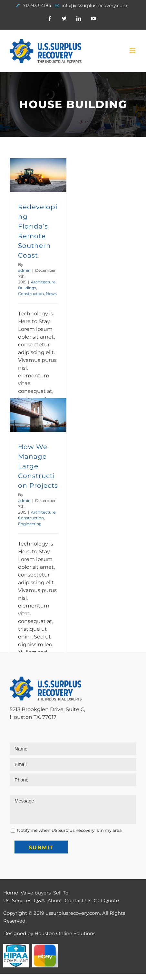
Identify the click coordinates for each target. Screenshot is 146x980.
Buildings (27, 288)
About (55, 900)
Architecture (43, 282)
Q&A (39, 900)
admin (24, 270)
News (51, 294)
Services (22, 900)
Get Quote (106, 900)
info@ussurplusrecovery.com (94, 5)
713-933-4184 (37, 5)
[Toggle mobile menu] (133, 51)
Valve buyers (36, 893)
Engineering (30, 524)
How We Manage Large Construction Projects (38, 466)
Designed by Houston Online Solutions (49, 933)
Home (11, 893)
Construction (31, 294)
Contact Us (78, 900)
